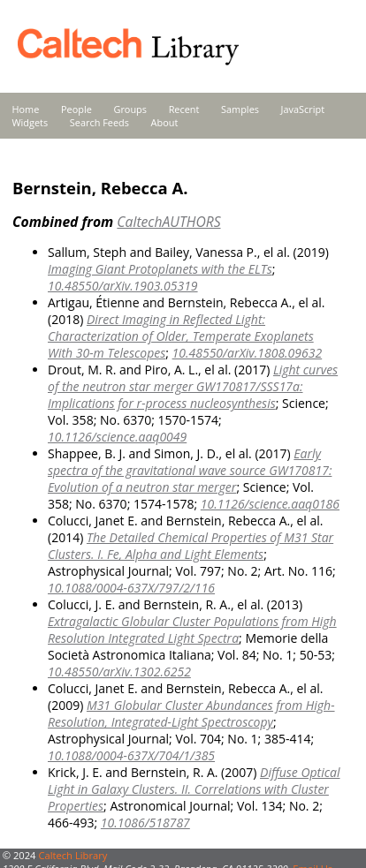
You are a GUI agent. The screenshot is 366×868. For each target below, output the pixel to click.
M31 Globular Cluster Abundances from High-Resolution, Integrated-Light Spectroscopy (191, 713)
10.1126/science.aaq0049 (117, 437)
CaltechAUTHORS (168, 222)
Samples (240, 109)
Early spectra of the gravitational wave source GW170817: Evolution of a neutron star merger (190, 470)
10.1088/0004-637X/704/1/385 (131, 755)
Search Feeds (99, 122)
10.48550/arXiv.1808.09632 (248, 353)
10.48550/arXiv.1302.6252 (119, 672)
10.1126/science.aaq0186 (270, 504)
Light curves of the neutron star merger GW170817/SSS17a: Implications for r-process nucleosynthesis (193, 386)
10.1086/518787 (145, 823)
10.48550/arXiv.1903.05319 (123, 286)
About (165, 122)
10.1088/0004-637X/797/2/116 (131, 588)
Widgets (30, 122)
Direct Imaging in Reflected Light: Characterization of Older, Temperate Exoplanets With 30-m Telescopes (181, 336)
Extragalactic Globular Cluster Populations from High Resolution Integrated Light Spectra (192, 630)
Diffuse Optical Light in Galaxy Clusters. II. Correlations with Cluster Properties (194, 789)
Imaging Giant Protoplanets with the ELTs (160, 269)
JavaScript (303, 109)
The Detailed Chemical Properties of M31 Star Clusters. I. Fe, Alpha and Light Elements (191, 546)
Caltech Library (72, 855)
